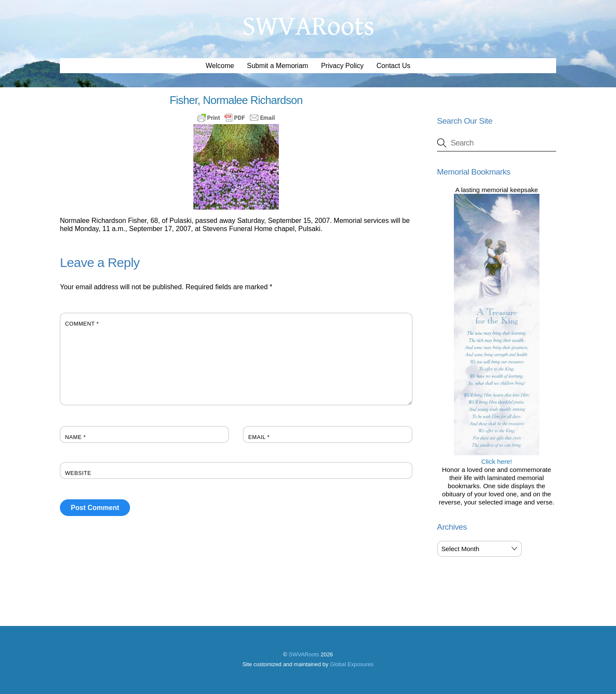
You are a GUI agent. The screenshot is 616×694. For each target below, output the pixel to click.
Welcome (220, 66)
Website (78, 473)
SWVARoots (304, 654)
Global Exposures (352, 664)
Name (76, 437)
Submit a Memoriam (277, 66)
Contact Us (393, 66)
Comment (82, 324)
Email (259, 437)
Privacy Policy (342, 66)
